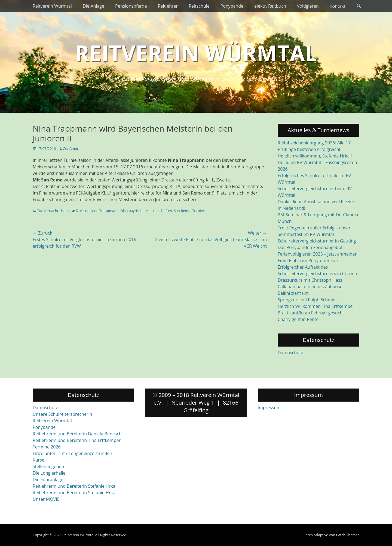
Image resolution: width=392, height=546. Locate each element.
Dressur (82, 211)
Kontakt (338, 6)
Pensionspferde (131, 6)
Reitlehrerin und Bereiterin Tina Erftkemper (77, 440)
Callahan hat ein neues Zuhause (310, 287)
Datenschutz (290, 353)
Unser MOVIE (46, 499)
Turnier (198, 211)
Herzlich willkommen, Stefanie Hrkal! (315, 156)
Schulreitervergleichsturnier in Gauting (317, 241)
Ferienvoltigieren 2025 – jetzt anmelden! (318, 254)
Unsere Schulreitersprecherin (62, 414)
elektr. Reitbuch (270, 6)
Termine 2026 (47, 447)
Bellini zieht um (293, 293)
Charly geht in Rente (298, 319)
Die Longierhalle (49, 473)
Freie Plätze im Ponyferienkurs (308, 260)
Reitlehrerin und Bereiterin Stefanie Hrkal (75, 486)
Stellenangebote (49, 466)
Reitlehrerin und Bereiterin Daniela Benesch (77, 434)
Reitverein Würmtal (52, 6)
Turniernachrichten (53, 211)
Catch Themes (348, 535)
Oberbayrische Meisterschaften (146, 211)
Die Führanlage (48, 480)
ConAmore (72, 148)
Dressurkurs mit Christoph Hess (310, 280)
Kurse (39, 460)
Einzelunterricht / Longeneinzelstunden (72, 453)
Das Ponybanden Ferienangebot (310, 247)
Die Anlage (94, 6)
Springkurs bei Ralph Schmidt (307, 300)
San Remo (182, 211)
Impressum (269, 408)
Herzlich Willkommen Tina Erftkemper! (317, 306)
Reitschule (199, 6)
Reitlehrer (168, 6)
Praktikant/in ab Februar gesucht (311, 313)
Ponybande (232, 6)
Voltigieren (308, 6)
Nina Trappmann (105, 211)
